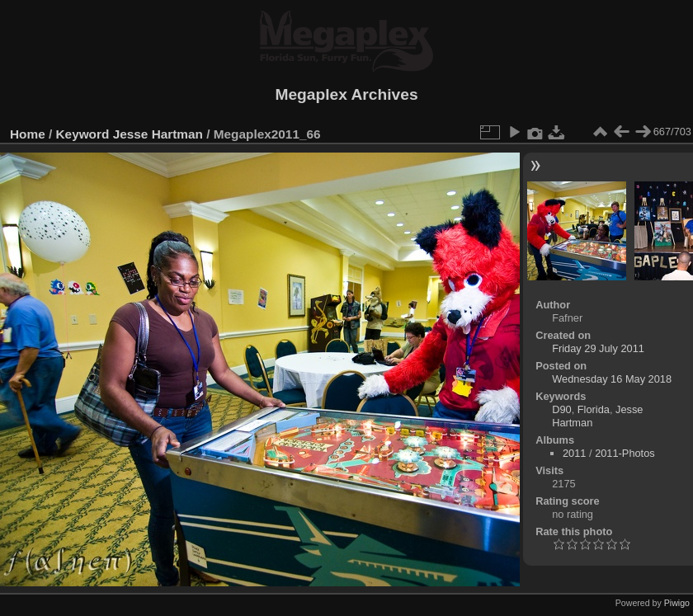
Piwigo (677, 603)
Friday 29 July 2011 (598, 348)
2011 (574, 453)
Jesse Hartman (158, 134)
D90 (561, 409)
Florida (594, 409)
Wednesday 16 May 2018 (612, 379)
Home (28, 134)
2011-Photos (625, 453)
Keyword (83, 134)
